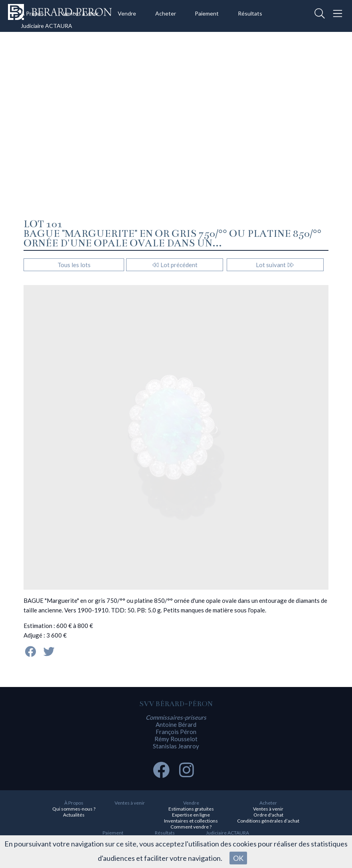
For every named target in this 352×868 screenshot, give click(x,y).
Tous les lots (74, 265)
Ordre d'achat (268, 815)
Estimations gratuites (191, 809)
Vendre (127, 13)
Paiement (207, 13)
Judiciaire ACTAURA (46, 26)
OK (238, 858)
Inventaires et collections (191, 821)
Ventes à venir (81, 13)
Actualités (74, 815)
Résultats (250, 13)
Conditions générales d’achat (268, 821)
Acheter (166, 13)
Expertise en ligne (191, 815)
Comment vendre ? (191, 827)
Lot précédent (175, 265)
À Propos (32, 13)
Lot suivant (275, 265)
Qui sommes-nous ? (74, 809)
